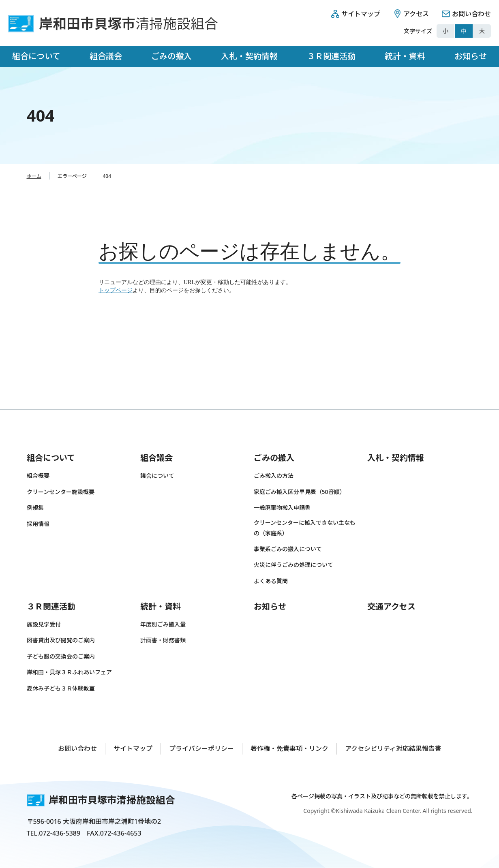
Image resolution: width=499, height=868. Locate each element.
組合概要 (38, 476)
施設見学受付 (44, 624)
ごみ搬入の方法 (274, 476)
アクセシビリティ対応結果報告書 (393, 748)
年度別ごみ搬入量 (163, 624)
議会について (157, 476)
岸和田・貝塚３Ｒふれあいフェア (69, 672)
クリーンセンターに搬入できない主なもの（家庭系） (305, 528)
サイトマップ (361, 14)
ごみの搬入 (171, 56)
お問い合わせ (471, 14)
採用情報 (38, 524)
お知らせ (471, 56)
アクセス (416, 14)
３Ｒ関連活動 (331, 56)
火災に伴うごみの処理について (293, 565)
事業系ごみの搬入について (288, 549)
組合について (36, 56)
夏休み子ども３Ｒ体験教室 (61, 688)
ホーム (34, 176)
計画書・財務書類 (163, 640)
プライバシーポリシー (201, 748)
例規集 (35, 508)
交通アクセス (391, 606)
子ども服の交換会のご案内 (61, 656)
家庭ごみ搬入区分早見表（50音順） (300, 492)
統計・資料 (405, 56)
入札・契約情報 (249, 56)
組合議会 (106, 56)
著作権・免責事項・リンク (289, 748)
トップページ (116, 290)
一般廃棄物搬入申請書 (282, 508)
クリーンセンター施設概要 (61, 492)
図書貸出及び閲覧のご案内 (61, 640)
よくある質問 (271, 581)
